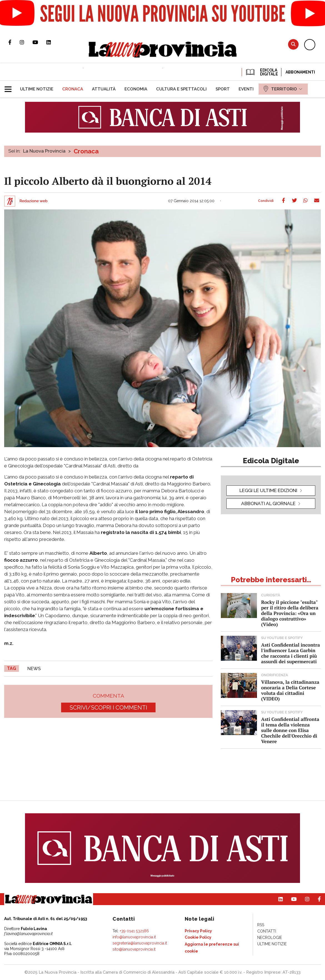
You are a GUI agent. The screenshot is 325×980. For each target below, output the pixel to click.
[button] (10, 87)
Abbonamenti (300, 72)
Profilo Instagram (26, 42)
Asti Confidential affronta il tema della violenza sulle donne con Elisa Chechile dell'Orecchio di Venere (290, 730)
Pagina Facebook (14, 42)
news (34, 669)
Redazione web (33, 201)
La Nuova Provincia (44, 151)
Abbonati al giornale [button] (268, 503)
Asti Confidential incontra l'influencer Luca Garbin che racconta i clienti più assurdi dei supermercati (291, 653)
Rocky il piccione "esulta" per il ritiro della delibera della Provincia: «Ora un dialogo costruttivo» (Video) (290, 613)
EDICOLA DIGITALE (262, 72)
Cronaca (86, 151)
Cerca (293, 44)
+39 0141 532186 (134, 931)
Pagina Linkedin (53, 42)
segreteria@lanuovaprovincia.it (140, 943)
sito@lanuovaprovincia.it (134, 949)
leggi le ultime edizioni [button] (268, 490)
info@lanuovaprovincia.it (134, 937)
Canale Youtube (39, 42)
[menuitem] (37, 89)
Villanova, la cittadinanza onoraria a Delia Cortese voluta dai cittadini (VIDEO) (290, 690)
